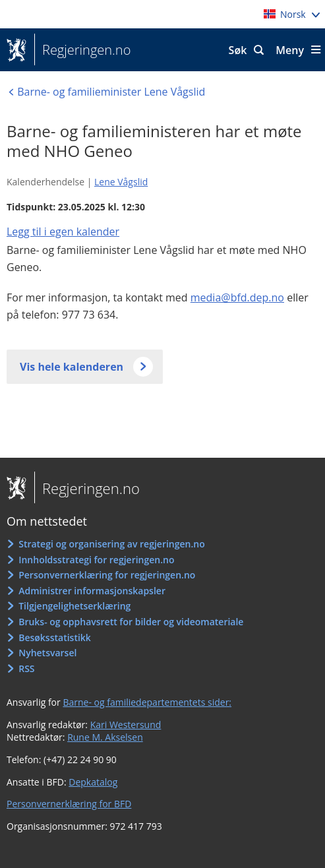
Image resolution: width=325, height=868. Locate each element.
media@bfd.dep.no (237, 297)
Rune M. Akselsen (105, 737)
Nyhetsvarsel (47, 653)
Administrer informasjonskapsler (92, 591)
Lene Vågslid (121, 182)
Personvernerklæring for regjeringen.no (107, 575)
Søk (238, 50)
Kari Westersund (126, 725)
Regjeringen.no (82, 50)
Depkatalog (93, 782)
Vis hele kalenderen (72, 367)
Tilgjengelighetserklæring (74, 606)
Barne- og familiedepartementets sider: (147, 702)
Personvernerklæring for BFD (69, 804)
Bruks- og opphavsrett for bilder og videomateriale (131, 622)
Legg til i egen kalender (63, 232)
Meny (290, 50)
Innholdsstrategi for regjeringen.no (96, 560)
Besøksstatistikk (55, 637)
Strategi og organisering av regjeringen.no (112, 544)
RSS (26, 668)
